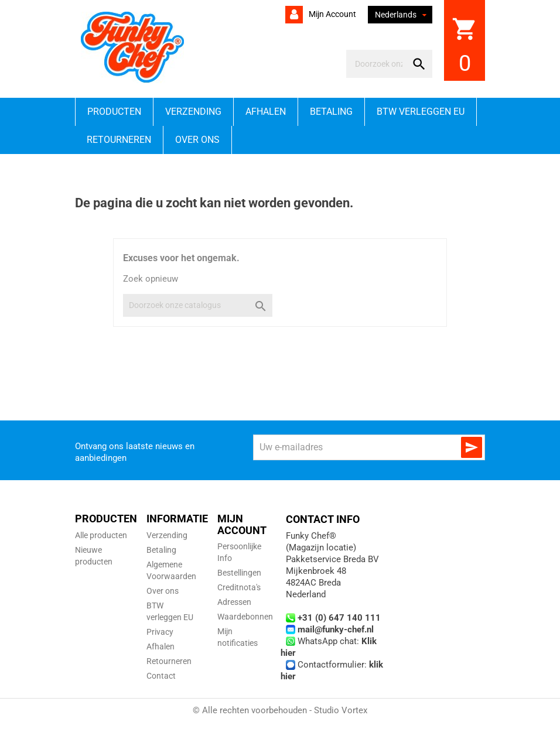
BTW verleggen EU (421, 112)
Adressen (234, 602)
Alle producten (101, 535)
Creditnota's (239, 587)
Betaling (331, 112)
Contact (161, 676)
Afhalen (266, 112)
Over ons (197, 140)
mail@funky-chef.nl (336, 629)
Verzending (193, 112)
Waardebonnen (245, 617)
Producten (114, 112)
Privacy (160, 632)
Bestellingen (239, 573)
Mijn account (332, 14)
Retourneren (119, 140)
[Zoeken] (379, 64)
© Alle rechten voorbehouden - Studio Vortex (280, 710)
